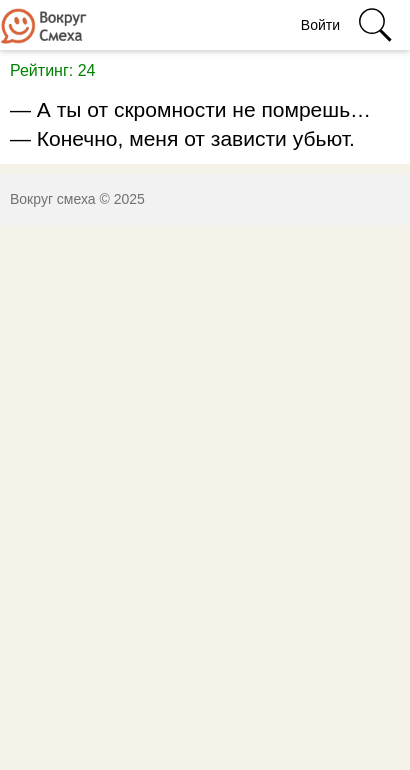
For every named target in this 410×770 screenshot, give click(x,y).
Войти (320, 25)
